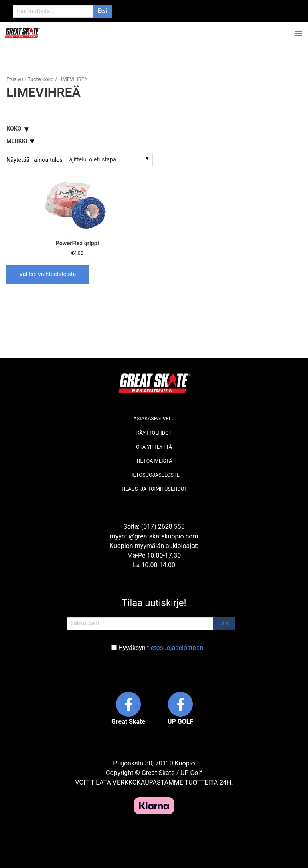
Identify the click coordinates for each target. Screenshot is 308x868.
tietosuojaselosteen (175, 648)
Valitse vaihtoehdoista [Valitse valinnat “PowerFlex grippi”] (48, 274)
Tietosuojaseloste (154, 475)
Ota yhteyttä (154, 447)
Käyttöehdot (154, 433)
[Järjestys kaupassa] (108, 159)
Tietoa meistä (154, 461)
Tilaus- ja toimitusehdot (154, 489)
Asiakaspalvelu (154, 418)
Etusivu (15, 79)
